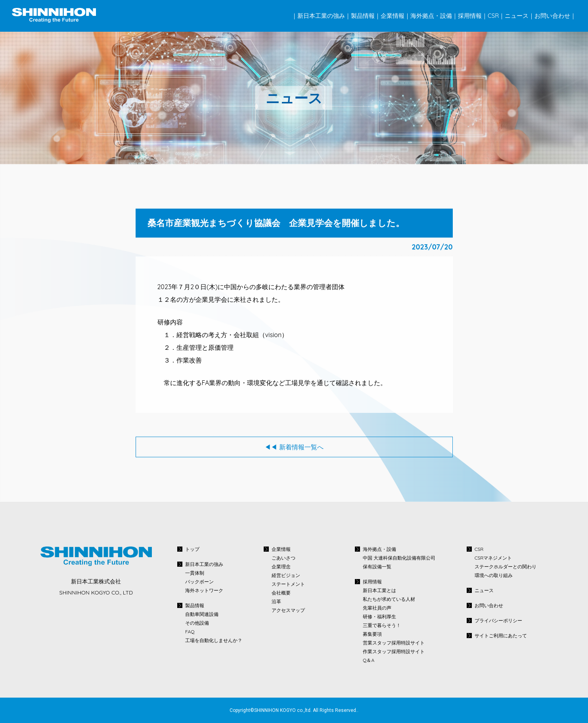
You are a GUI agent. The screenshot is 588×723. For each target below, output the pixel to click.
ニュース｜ (520, 16)
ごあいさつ (283, 558)
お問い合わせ (489, 605)
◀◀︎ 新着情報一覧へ (294, 447)
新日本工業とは (379, 591)
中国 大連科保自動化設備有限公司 (399, 558)
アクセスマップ (288, 610)
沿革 (276, 602)
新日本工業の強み (204, 564)
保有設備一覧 (377, 567)
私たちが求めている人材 (389, 599)
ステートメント (288, 584)
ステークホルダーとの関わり (506, 567)
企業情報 (281, 549)
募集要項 (372, 634)
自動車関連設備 (202, 614)
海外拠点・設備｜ (434, 16)
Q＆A (369, 660)
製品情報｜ (366, 16)
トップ (192, 549)
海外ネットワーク (204, 591)
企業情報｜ (396, 16)
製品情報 (195, 605)
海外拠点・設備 (379, 549)
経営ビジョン (286, 575)
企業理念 (281, 567)
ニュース (484, 590)
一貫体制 (195, 573)
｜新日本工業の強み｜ (321, 16)
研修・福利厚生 (379, 617)
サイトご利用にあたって (501, 636)
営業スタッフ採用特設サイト (394, 643)
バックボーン (199, 582)
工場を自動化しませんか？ (214, 641)
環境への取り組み (494, 575)
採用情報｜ (473, 16)
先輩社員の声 (377, 608)
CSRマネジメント (493, 558)
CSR (479, 549)
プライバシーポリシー (498, 620)
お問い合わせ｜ (555, 16)
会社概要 (281, 593)
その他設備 (197, 623)
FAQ (190, 632)
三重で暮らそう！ (382, 625)
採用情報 (372, 582)
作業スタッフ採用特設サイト (394, 652)
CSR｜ (496, 16)
